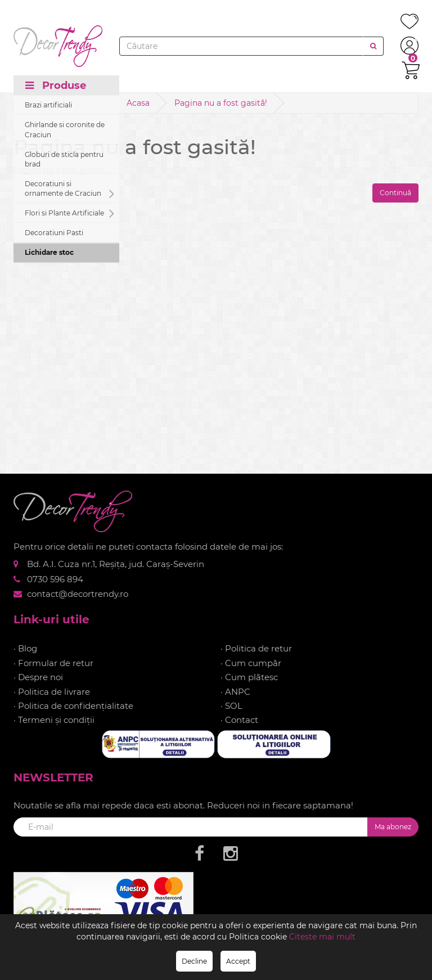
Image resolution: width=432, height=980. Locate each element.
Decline (194, 961)
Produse (56, 86)
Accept (238, 961)
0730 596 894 (55, 579)
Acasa (138, 103)
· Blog (25, 648)
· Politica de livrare (52, 692)
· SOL (231, 706)
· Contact (239, 720)
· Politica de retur (256, 648)
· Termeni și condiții (54, 720)
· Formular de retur (53, 663)
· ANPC (235, 692)
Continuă (395, 193)
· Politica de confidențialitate (73, 706)
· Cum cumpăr (251, 663)
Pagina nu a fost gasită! (221, 103)
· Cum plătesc (249, 677)
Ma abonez (393, 827)
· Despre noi (38, 677)
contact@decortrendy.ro (78, 594)
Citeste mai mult (322, 937)
